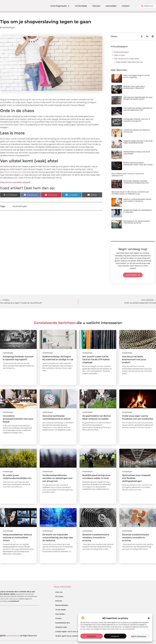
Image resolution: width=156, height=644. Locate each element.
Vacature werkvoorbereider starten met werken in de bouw (137, 200)
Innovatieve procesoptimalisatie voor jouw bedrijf (18, 419)
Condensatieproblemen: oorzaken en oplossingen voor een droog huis (58, 478)
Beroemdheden (62, 605)
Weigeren (115, 636)
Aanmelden (111, 6)
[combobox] (148, 6)
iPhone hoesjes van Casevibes (17, 172)
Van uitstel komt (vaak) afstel (127, 59)
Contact (126, 6)
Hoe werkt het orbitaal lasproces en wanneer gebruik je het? (138, 109)
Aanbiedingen (9, 27)
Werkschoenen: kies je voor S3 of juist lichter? (137, 153)
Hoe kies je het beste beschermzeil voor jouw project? (134, 359)
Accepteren (92, 636)
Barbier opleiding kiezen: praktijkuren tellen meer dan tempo (138, 164)
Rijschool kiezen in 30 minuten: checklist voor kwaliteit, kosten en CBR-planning (130, 193)
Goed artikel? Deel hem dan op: (129, 62)
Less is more (119, 55)
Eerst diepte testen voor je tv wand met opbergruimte (128, 175)
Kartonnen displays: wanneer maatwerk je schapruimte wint (136, 182)
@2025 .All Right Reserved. (19, 636)
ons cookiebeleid (128, 629)
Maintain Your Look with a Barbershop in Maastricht (134, 87)
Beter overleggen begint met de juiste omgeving (137, 76)
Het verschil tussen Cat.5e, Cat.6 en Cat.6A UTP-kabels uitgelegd (96, 359)
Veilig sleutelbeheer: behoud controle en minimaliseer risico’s (17, 538)
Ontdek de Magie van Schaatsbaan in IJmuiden (138, 211)
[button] (149, 618)
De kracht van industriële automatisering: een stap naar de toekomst (58, 538)
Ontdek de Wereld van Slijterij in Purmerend (137, 131)
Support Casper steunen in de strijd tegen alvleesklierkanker (138, 142)
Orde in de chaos (121, 52)
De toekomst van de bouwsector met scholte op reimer (137, 222)
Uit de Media (61, 610)
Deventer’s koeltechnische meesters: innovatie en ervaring (96, 538)
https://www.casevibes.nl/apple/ (15, 182)
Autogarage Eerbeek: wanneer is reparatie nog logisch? (137, 120)
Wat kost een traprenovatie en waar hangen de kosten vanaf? (138, 98)
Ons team (59, 596)
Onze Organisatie (60, 6)
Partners (96, 6)
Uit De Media (81, 6)
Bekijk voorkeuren (139, 636)
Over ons (59, 592)
